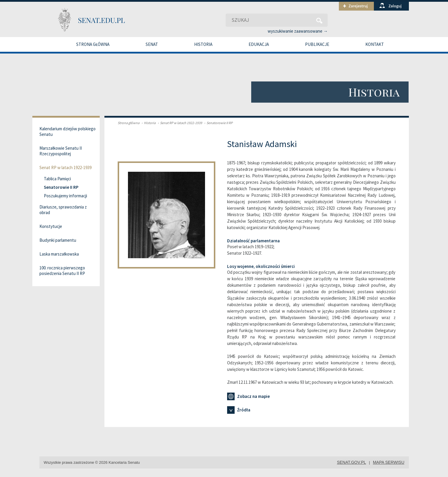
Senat (152, 44)
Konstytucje (51, 226)
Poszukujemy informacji (65, 196)
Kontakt (375, 44)
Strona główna (93, 44)
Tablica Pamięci (57, 179)
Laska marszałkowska (59, 254)
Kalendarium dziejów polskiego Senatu (68, 131)
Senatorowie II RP (218, 123)
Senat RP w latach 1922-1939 (179, 123)
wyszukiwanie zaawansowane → (298, 31)
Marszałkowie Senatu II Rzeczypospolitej (61, 151)
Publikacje (317, 44)
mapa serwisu (389, 462)
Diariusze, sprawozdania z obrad (63, 210)
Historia (203, 44)
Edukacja (259, 44)
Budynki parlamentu (58, 240)
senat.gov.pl (351, 462)
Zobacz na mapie (248, 396)
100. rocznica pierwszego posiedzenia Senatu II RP (62, 271)
